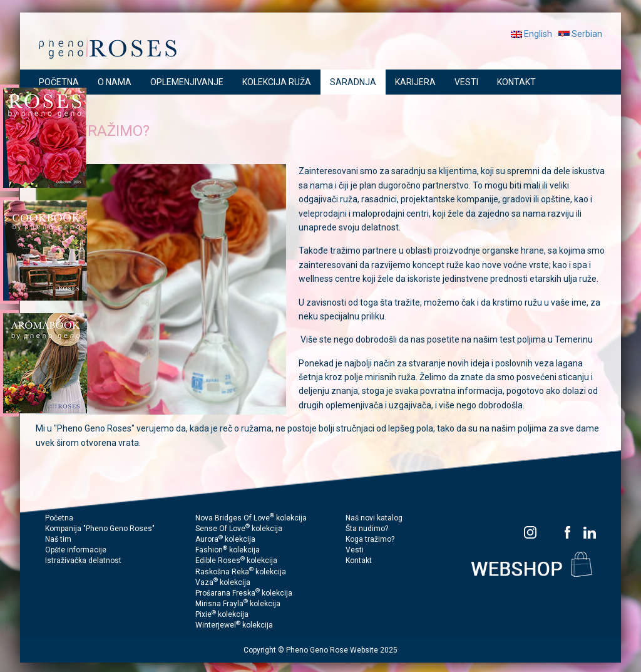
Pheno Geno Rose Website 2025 (342, 650)
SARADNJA (353, 82)
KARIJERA (415, 82)
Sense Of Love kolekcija (239, 529)
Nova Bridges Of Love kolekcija (251, 518)
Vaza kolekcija (223, 582)
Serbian (580, 34)
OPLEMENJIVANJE (187, 82)
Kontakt (359, 561)
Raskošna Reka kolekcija (241, 572)
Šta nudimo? (367, 529)
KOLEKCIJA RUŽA (277, 82)
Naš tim (58, 539)
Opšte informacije (76, 550)
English (531, 34)
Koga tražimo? (370, 539)
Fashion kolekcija (228, 550)
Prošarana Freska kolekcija (244, 593)
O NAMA (115, 82)
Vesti (355, 550)
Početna (59, 518)
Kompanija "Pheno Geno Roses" (100, 529)
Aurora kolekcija (225, 539)
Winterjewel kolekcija (234, 625)
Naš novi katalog (374, 518)
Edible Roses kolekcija (236, 561)
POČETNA (59, 82)
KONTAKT (516, 82)
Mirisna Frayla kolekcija (238, 604)
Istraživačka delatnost (83, 561)
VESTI (466, 82)
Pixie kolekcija (222, 614)
